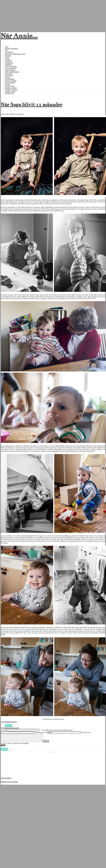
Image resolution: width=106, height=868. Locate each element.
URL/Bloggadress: (41, 733)
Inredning (9, 61)
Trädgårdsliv (10, 79)
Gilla (9, 726)
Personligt (9, 74)
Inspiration (9, 63)
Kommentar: (86, 733)
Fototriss (8, 56)
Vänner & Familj (11, 81)
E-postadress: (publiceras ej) (63, 730)
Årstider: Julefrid (11, 88)
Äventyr (8, 84)
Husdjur (8, 59)
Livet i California (11, 67)
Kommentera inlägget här (10, 728)
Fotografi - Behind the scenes (15, 54)
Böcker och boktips (12, 49)
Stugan (8, 77)
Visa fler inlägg (6, 778)
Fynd (7, 58)
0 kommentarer (9, 722)
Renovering (9, 75)
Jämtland (8, 65)
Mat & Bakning (10, 70)
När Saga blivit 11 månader (32, 105)
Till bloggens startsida (9, 782)
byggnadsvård (10, 83)
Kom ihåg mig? (47, 730)
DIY (6, 50)
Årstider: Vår (9, 93)
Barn (7, 47)
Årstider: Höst (10, 86)
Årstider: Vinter (10, 92)
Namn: (3, 730)
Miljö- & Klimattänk (12, 72)
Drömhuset (9, 52)
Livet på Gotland (11, 68)
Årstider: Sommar (11, 90)
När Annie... (19, 36)
